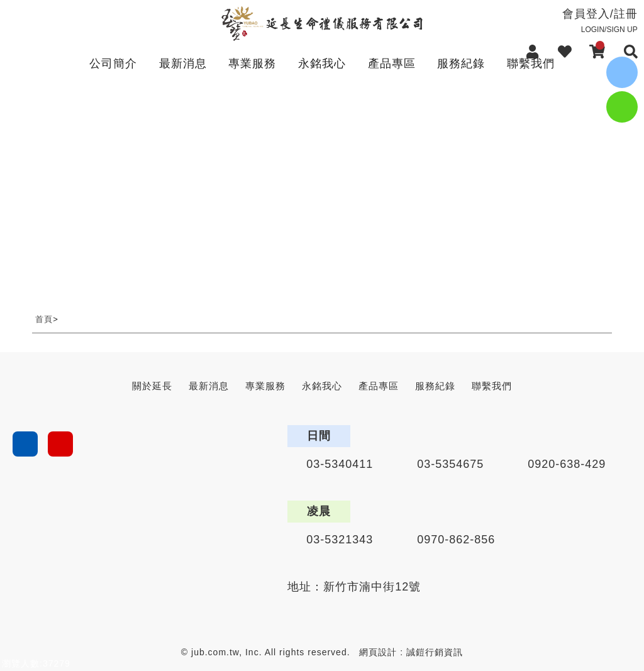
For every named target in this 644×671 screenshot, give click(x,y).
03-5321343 (340, 540)
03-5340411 (340, 464)
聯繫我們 (531, 64)
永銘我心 (322, 64)
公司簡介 (113, 64)
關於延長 (152, 386)
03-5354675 (450, 464)
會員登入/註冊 (572, 21)
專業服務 (252, 64)
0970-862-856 (456, 540)
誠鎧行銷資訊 (435, 652)
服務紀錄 (461, 64)
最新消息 (183, 64)
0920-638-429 (567, 464)
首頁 (44, 319)
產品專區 (392, 64)
